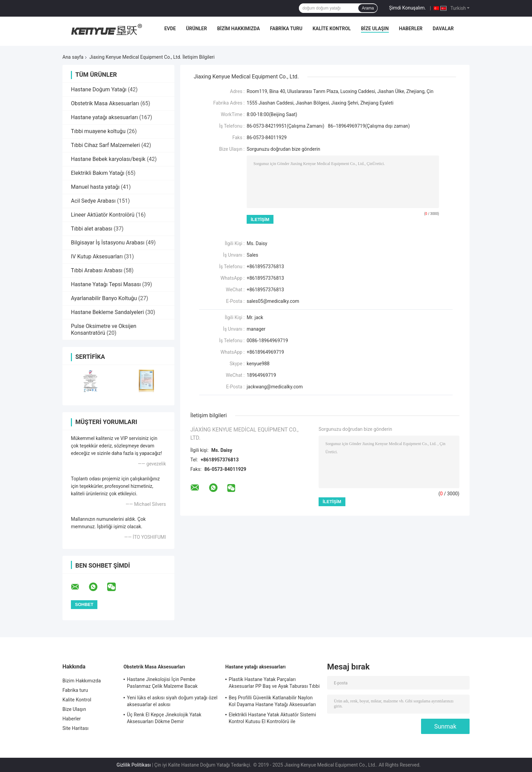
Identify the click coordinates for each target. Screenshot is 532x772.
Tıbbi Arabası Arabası (97, 270)
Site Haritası (75, 728)
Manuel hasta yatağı (95, 187)
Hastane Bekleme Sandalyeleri (107, 312)
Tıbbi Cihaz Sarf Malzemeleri (105, 145)
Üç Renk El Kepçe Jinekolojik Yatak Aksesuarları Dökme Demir (164, 718)
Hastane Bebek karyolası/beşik (108, 159)
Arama (368, 8)
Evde (170, 29)
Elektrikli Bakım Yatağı (98, 173)
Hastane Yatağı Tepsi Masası (106, 284)
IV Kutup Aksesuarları (97, 256)
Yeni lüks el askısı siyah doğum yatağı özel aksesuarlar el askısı (172, 701)
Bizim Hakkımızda (239, 29)
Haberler (411, 29)
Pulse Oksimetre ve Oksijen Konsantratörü (104, 329)
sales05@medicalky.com (273, 301)
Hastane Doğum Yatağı (99, 89)
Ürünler (196, 29)
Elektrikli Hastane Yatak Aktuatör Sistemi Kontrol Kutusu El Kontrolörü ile (272, 718)
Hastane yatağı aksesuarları (104, 117)
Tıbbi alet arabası (92, 229)
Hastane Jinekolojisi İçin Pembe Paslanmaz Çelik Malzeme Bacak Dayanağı (162, 684)
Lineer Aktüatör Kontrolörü (103, 215)
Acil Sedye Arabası (93, 201)
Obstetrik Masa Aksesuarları (105, 103)
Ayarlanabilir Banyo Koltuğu (104, 298)
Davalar (443, 29)
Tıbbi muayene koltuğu (98, 131)
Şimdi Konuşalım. (407, 8)
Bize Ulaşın (375, 29)
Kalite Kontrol (332, 29)
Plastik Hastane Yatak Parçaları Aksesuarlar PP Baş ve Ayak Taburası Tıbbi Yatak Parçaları (274, 684)
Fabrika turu (286, 29)
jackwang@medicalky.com (275, 387)
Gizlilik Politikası (134, 765)
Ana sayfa (73, 57)
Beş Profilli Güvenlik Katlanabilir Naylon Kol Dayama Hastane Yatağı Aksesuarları (272, 701)
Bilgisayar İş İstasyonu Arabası (108, 243)
